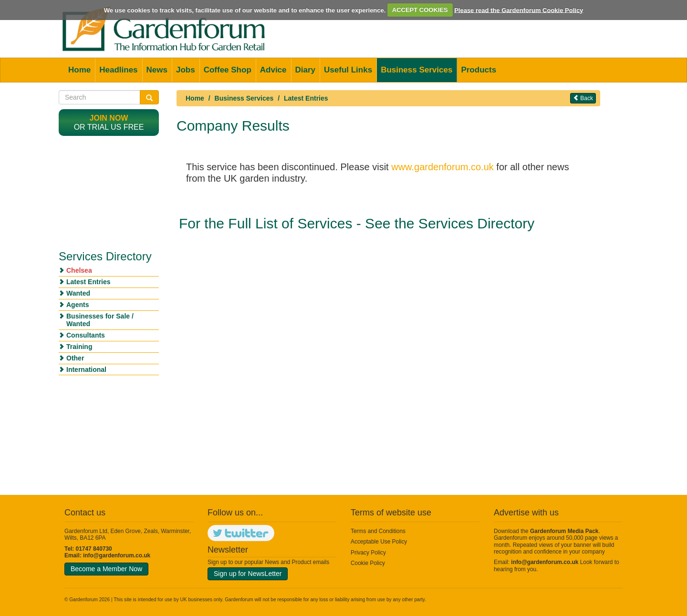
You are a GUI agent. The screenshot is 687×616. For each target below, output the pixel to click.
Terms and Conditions (378, 531)
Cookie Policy (368, 563)
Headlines (118, 70)
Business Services (416, 70)
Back (583, 98)
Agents (78, 305)
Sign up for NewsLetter (248, 574)
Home (79, 70)
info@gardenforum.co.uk (117, 555)
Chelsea (79, 270)
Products (479, 70)
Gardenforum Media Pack (564, 531)
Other (75, 358)
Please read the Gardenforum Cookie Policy (519, 10)
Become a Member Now (106, 569)
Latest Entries (306, 98)
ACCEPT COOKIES (420, 10)
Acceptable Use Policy (379, 542)
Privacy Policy (368, 553)
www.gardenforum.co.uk (442, 167)
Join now (109, 118)
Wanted (78, 293)
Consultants (86, 335)
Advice (273, 70)
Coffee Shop (228, 70)
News (157, 70)
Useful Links (348, 70)
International (86, 370)
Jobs (186, 70)
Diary (306, 70)
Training (79, 347)
